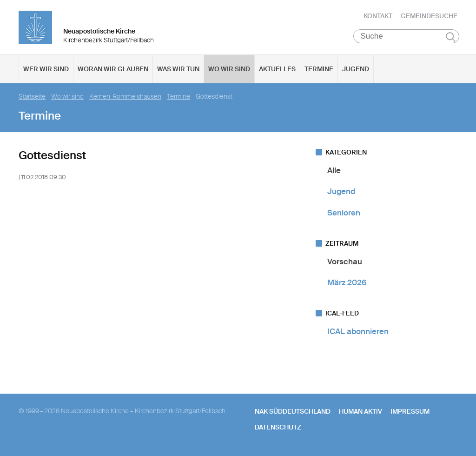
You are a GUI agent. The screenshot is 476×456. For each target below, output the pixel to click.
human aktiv (360, 413)
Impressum (410, 413)
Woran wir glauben (113, 70)
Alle (334, 172)
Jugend (356, 70)
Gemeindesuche (429, 16)
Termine (319, 70)
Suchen (451, 38)
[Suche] (407, 38)
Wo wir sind (229, 70)
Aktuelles (277, 70)
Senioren (344, 214)
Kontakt (378, 16)
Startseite (32, 98)
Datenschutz (278, 429)
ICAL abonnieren (358, 333)
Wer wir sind (46, 70)
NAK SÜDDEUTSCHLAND (293, 413)
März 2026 (347, 284)
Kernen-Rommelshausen (125, 98)
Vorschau (345, 263)
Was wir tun (178, 70)
